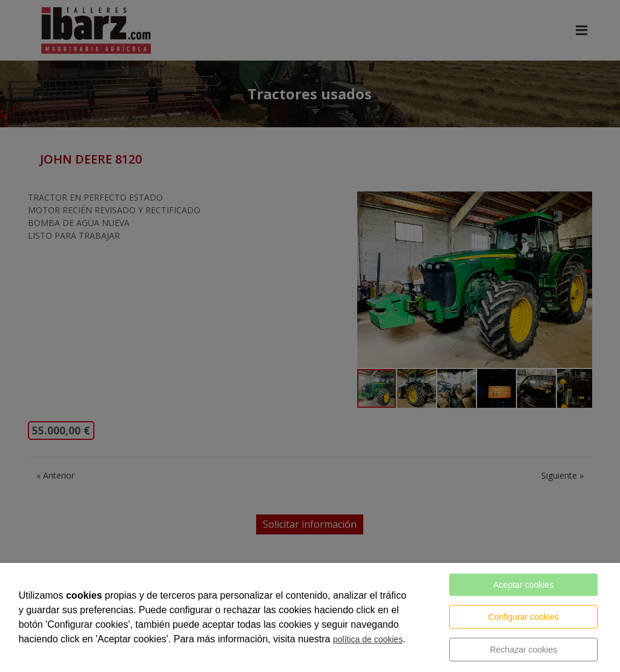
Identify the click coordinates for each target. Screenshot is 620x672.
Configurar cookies (523, 617)
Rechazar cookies (523, 650)
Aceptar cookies (524, 585)
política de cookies (368, 639)
